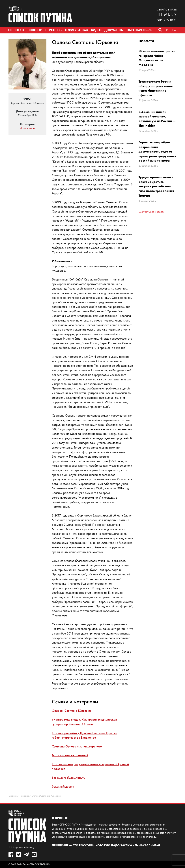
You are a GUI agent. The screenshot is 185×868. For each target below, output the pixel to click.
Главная (13, 796)
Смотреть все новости (151, 212)
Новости (146, 41)
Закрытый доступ (63, 786)
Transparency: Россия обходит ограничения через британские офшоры (156, 88)
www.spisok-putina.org (21, 847)
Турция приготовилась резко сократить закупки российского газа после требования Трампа (156, 186)
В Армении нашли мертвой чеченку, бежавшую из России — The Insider (157, 119)
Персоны (24, 796)
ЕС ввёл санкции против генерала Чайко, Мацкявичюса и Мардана (157, 58)
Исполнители (27, 128)
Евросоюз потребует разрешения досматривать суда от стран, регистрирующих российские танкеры (157, 151)
